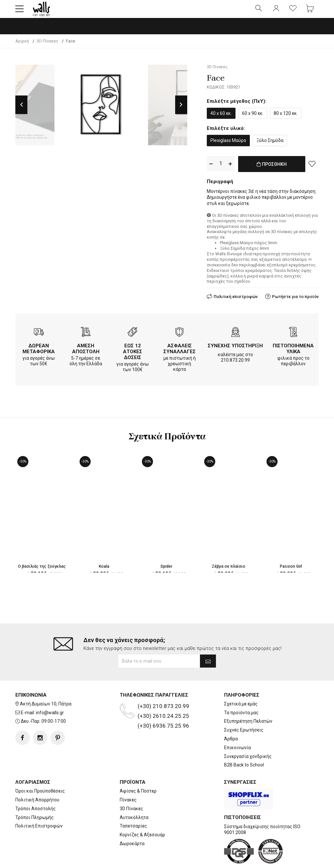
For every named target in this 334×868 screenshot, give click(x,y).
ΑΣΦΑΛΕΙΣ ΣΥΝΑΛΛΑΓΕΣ (180, 353)
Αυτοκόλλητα (134, 796)
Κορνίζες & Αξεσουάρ (142, 814)
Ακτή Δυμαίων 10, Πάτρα (46, 683)
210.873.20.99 (235, 364)
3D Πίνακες (131, 788)
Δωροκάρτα (132, 823)
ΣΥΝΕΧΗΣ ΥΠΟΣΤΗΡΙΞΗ (235, 350)
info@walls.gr (50, 691)
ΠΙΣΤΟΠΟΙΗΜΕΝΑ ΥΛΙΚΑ (293, 353)
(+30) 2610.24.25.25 (163, 695)
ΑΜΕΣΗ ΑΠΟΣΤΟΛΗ (86, 353)
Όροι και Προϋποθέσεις (40, 770)
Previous (21, 110)
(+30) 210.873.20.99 (163, 685)
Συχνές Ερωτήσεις (244, 709)
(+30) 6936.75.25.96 (163, 705)
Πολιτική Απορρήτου (37, 779)
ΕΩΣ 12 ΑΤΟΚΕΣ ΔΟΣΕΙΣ (133, 355)
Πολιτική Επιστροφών (39, 805)
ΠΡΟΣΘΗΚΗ (272, 172)
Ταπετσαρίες (133, 805)
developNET (221, 859)
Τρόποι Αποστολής (36, 788)
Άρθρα (231, 718)
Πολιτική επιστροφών (236, 300)
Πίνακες (128, 779)
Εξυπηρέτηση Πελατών (248, 700)
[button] (20, 11)
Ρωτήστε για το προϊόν (295, 300)
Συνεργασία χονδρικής (248, 735)
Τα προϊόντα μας (241, 691)
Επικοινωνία (237, 727)
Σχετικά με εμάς (241, 683)
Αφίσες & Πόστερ (138, 770)
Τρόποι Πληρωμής (35, 796)
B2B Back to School (244, 744)
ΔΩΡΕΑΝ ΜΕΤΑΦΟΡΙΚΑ (39, 353)
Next (181, 110)
